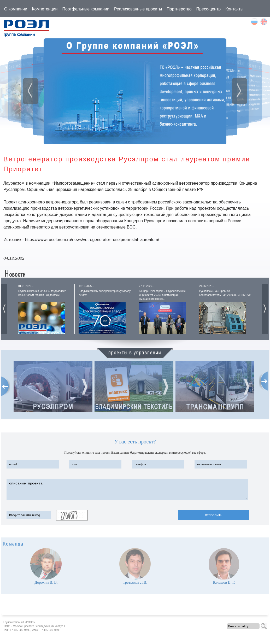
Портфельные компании (86, 9)
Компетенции (45, 9)
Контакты (234, 9)
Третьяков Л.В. (135, 582)
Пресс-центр (209, 9)
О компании (16, 9)
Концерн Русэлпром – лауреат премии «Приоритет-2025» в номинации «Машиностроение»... (162, 295)
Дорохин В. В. (46, 582)
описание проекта (127, 489)
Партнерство (179, 9)
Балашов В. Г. (224, 582)
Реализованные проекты (138, 9)
